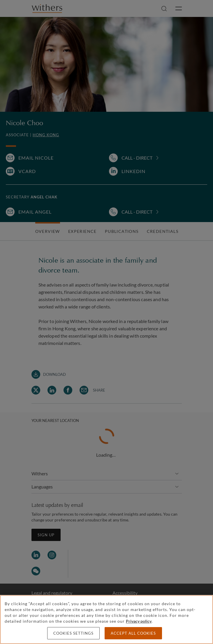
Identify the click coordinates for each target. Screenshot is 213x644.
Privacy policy (139, 621)
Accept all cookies (133, 633)
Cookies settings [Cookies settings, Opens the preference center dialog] (73, 633)
